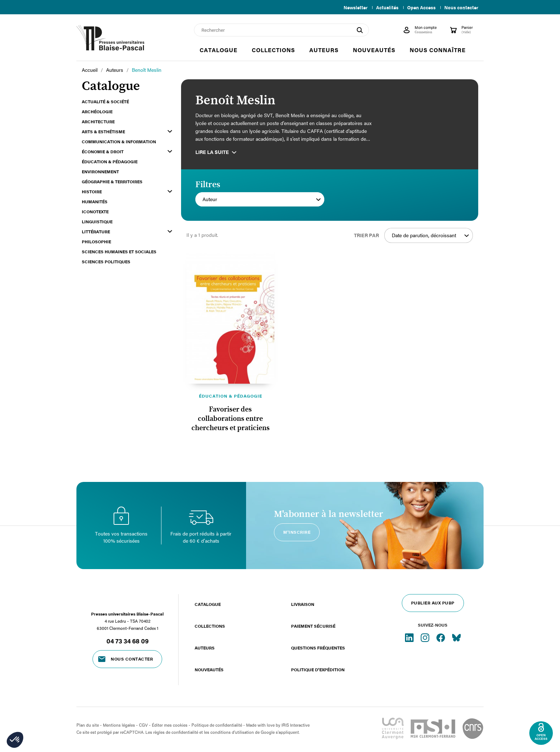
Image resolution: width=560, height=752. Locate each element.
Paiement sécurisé (313, 626)
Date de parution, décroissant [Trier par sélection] (430, 235)
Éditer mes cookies (170, 725)
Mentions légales (119, 725)
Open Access (420, 8)
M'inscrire (297, 532)
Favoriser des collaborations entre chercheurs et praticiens (231, 419)
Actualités (384, 8)
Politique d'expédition (318, 669)
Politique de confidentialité (217, 725)
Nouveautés (209, 669)
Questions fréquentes (318, 648)
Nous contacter (461, 8)
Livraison (303, 604)
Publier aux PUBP (433, 603)
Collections (210, 626)
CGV (143, 725)
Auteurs (205, 648)
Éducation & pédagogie (231, 396)
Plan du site (88, 725)
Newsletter (351, 8)
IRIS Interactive (296, 725)
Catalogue (208, 604)
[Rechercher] (281, 30)
